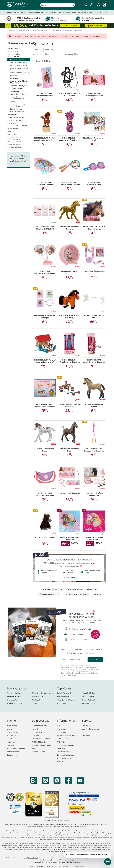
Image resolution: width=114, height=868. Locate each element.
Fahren (10, 739)
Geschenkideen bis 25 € (19, 62)
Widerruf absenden (65, 758)
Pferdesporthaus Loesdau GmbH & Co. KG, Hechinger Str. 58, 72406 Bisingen (60, 866)
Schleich (14, 101)
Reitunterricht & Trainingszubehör (14, 141)
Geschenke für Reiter (16, 60)
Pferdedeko (15, 78)
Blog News (90, 653)
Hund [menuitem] (24, 12)
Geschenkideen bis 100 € (19, 69)
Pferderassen (13, 51)
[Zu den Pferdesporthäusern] (86, 5)
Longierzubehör (13, 729)
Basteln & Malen (17, 88)
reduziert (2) (69, 55)
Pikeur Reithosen (64, 696)
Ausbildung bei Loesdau (41, 745)
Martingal (36, 700)
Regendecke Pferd (14, 696)
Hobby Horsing (13, 57)
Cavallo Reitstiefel (64, 693)
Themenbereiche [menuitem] (35, 12)
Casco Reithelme (89, 693)
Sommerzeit (12, 114)
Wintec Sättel (62, 703)
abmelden (73, 675)
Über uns (36, 735)
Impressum (61, 729)
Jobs (34, 748)
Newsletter (86, 735)
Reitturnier (12, 123)
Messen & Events (39, 752)
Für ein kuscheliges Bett (20, 94)
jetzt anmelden (69, 577)
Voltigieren (11, 742)
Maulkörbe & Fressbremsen (43, 693)
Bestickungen (87, 726)
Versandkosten (33, 858)
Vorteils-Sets (12, 134)
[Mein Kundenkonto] (92, 6)
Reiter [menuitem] (17, 12)
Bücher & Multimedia (16, 112)
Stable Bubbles (16, 109)
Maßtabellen (87, 732)
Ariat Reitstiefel (88, 696)
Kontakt (35, 729)
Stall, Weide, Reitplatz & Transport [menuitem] (61, 12)
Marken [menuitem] (103, 12)
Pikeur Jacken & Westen (66, 700)
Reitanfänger (12, 137)
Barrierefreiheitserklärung (67, 735)
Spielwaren (15, 91)
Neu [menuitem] (91, 12)
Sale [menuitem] (96, 12)
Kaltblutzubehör (13, 752)
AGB (59, 726)
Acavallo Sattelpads (90, 703)
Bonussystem (37, 732)
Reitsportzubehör (14, 147)
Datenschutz (62, 732)
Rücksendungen (63, 739)
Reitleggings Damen (15, 703)
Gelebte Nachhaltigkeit (41, 739)
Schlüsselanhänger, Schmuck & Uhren (18, 105)
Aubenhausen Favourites (17, 126)
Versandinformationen (66, 752)
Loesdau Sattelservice (90, 729)
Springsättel (37, 703)
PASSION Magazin (39, 742)
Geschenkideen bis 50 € (19, 65)
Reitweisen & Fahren (15, 120)
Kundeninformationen (66, 745)
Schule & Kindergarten (19, 86)
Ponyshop (11, 745)
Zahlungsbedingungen (66, 755)
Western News (76, 653)
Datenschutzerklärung (70, 673)
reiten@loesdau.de (64, 820)
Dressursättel (12, 700)
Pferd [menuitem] (10, 12)
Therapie (11, 131)
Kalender (14, 75)
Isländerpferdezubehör (16, 748)
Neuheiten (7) (39, 55)
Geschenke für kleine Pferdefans (19, 82)
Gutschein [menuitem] (83, 12)
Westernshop (13, 48)
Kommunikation (14, 54)
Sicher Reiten (13, 128)
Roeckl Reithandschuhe (91, 700)
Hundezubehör (13, 735)
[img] (104, 6)
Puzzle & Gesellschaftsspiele (18, 98)
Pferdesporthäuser (39, 726)
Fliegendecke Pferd (14, 693)
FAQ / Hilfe (61, 742)
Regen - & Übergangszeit (17, 117)
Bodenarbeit (12, 755)
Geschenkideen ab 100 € (20, 73)
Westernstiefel (38, 696)
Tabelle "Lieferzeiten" (74, 862)
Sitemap (60, 761)
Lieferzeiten (62, 748)
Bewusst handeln (14, 144)
